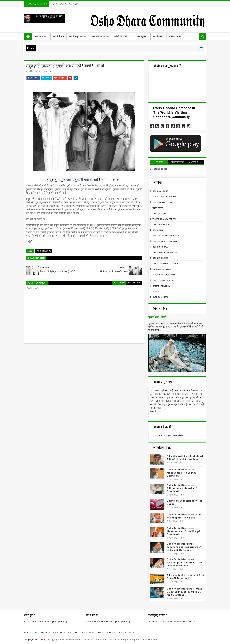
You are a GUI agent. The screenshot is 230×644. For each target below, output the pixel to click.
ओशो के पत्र (59, 36)
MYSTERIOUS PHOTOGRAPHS (166, 236)
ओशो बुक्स (141, 36)
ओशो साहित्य (40, 36)
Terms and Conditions (121, 633)
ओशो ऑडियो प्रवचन (100, 36)
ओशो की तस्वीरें (121, 36)
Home (54, 4)
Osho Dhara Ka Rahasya (165, 252)
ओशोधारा (158, 36)
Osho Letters (159, 213)
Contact (74, 4)
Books (156, 291)
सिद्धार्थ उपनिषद (158, 208)
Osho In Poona (160, 247)
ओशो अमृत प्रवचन (77, 36)
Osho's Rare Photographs (166, 264)
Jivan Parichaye (160, 297)
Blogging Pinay (56, 639)
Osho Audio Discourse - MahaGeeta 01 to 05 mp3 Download (182, 473)
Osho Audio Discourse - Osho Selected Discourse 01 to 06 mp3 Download (185, 592)
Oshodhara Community (94, 639)
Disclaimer (97, 633)
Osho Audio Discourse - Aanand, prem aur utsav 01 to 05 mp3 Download (184, 563)
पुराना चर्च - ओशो (157, 317)
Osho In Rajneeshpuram (165, 241)
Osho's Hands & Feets (163, 280)
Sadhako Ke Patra (162, 269)
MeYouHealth (73, 639)
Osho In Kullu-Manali (164, 275)
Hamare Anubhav (161, 286)
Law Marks (114, 639)
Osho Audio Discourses (164, 197)
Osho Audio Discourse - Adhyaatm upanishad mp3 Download (182, 488)
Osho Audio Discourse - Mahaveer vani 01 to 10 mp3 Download (184, 531)
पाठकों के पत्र (175, 36)
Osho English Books (163, 202)
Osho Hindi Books (161, 225)
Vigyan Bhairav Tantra (164, 219)
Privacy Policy (77, 633)
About (63, 4)
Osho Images (159, 230)
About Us (59, 633)
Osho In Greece (160, 258)
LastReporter (150, 639)
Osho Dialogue (44, 251)
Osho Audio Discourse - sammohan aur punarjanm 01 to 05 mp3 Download (184, 547)
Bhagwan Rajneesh (131, 639)
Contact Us (43, 633)
